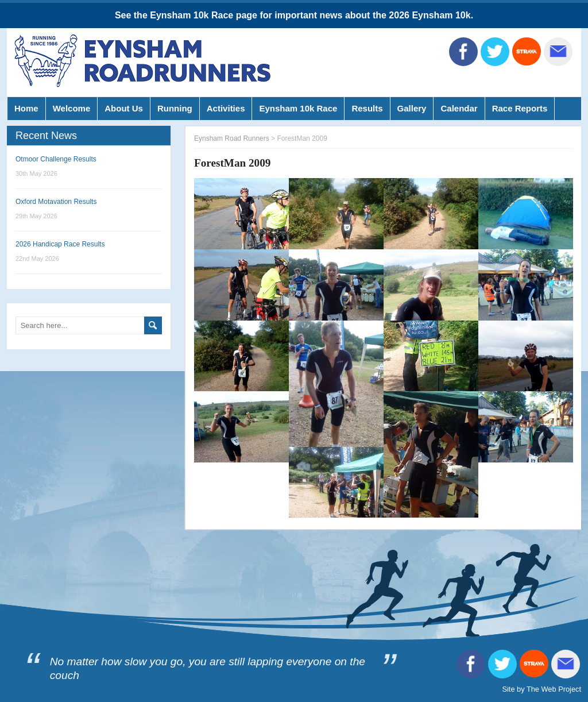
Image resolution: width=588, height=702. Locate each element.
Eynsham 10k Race (298, 108)
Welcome (72, 108)
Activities (226, 108)
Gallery (412, 108)
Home (26, 108)
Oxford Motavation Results (56, 202)
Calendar (459, 108)
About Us (124, 108)
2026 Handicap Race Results (60, 244)
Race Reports (520, 108)
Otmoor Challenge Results (56, 159)
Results (367, 108)
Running (175, 108)
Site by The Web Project (541, 689)
